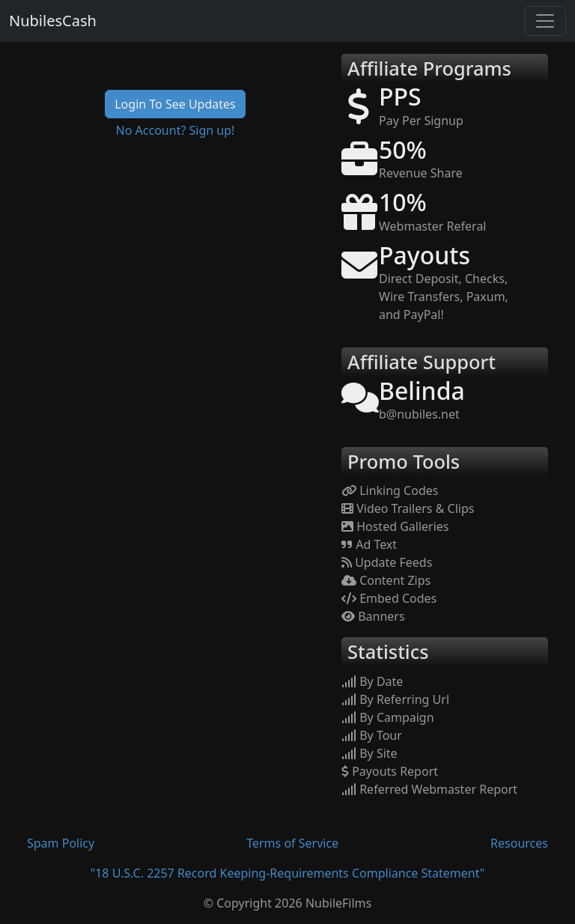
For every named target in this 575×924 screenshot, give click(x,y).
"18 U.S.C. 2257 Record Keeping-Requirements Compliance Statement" (288, 873)
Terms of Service (292, 843)
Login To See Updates (175, 104)
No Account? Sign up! (176, 130)
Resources (519, 843)
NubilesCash (53, 21)
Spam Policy (61, 843)
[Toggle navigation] (545, 21)
